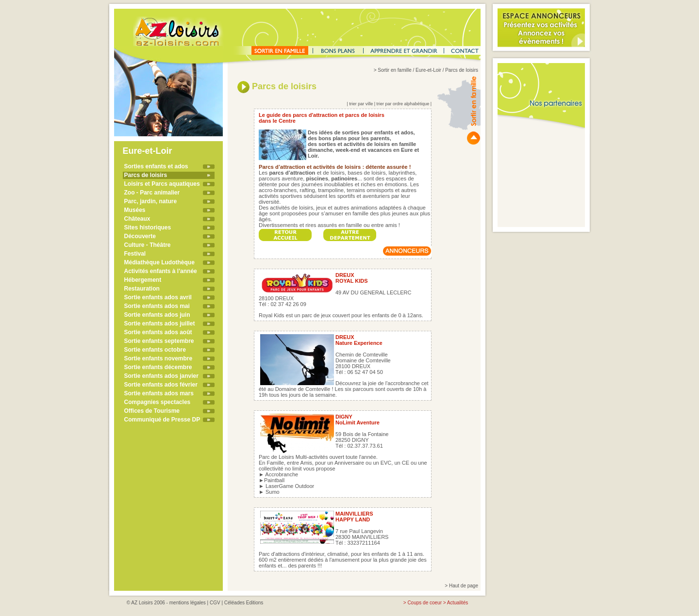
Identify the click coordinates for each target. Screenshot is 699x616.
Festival (135, 254)
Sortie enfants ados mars (159, 393)
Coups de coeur (424, 603)
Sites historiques (148, 227)
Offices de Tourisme (152, 411)
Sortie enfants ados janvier (161, 376)
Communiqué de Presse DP (162, 420)
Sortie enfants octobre (155, 350)
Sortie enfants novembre (158, 358)
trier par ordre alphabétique (403, 104)
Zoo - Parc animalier (152, 193)
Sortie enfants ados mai (157, 306)
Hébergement (143, 280)
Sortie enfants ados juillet (160, 324)
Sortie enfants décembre (158, 367)
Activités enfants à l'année (161, 271)
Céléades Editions (244, 603)
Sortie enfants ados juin (157, 315)
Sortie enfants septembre (159, 341)
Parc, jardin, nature (151, 201)
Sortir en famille (394, 70)
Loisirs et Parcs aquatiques (162, 184)
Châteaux (137, 219)
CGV (215, 603)
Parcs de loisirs (146, 175)
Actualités (458, 603)
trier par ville (361, 104)
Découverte (140, 236)
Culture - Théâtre (148, 245)
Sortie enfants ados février (161, 385)
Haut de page (464, 586)
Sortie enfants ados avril (158, 297)
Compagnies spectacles (158, 402)
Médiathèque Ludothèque (159, 262)
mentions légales (188, 603)
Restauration (142, 289)
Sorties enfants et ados (156, 166)
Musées (135, 210)
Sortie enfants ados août (158, 332)
